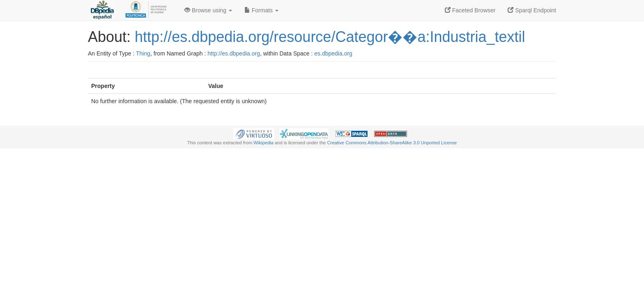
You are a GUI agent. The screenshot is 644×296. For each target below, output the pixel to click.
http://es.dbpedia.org (234, 53)
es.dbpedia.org (333, 53)
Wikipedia (263, 143)
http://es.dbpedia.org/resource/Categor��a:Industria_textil (330, 37)
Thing (143, 53)
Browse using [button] (208, 10)
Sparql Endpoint (532, 10)
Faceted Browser (470, 10)
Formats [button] (261, 10)
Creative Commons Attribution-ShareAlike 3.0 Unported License (392, 143)
